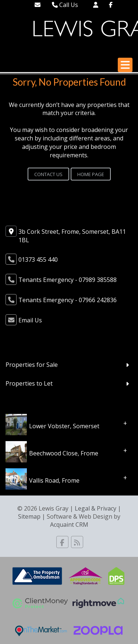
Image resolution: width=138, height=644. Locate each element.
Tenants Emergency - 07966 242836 (68, 300)
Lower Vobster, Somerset (64, 426)
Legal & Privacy (95, 508)
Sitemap (29, 516)
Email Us (30, 320)
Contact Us (48, 174)
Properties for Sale (32, 365)
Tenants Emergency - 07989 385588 (68, 280)
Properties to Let (29, 383)
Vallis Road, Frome (54, 480)
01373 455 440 (38, 260)
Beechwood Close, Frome (64, 453)
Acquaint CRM (69, 525)
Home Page (91, 174)
